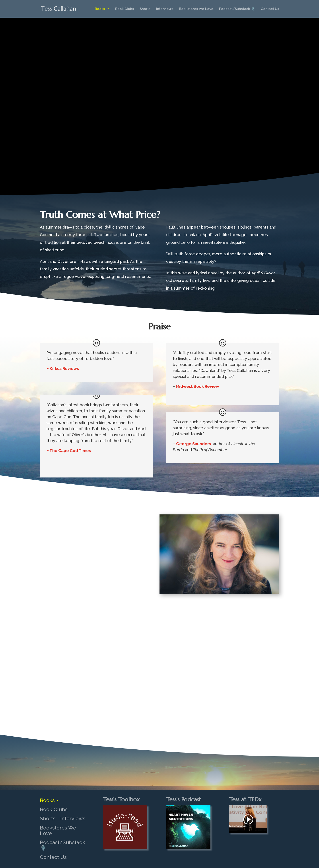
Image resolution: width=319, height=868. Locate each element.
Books (100, 9)
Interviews (165, 9)
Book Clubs (125, 9)
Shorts (145, 9)
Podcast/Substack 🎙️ (237, 9)
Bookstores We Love (196, 9)
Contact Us (270, 9)
